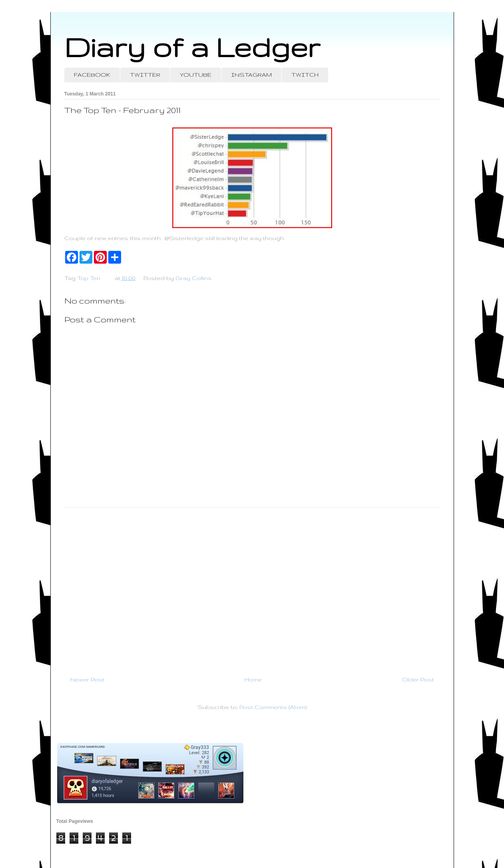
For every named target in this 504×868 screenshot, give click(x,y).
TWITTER (145, 75)
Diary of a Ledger (192, 47)
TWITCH (305, 75)
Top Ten (89, 278)
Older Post (418, 679)
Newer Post (87, 679)
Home (253, 679)
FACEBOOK (92, 75)
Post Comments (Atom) (273, 707)
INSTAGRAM (251, 75)
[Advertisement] (252, 588)
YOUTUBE (196, 75)
